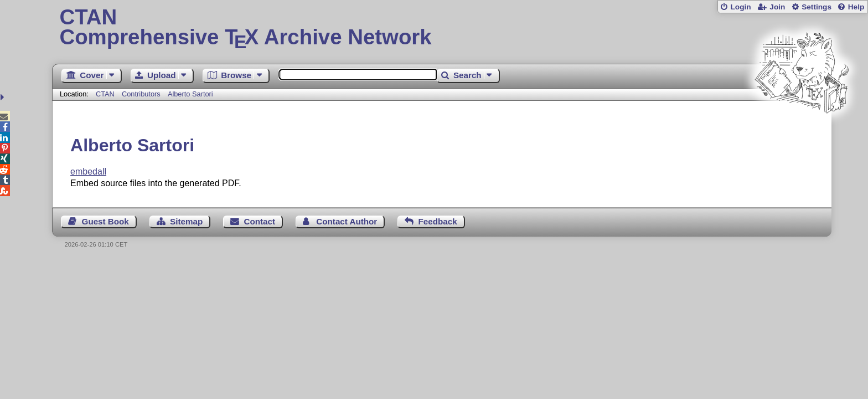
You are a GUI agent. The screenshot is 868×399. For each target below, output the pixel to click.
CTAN (105, 94)
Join (777, 7)
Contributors (141, 94)
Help (856, 7)
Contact (260, 221)
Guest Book (105, 221)
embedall (88, 172)
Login (740, 7)
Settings (817, 7)
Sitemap (186, 221)
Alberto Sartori (190, 94)
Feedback (438, 221)
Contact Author (347, 221)
